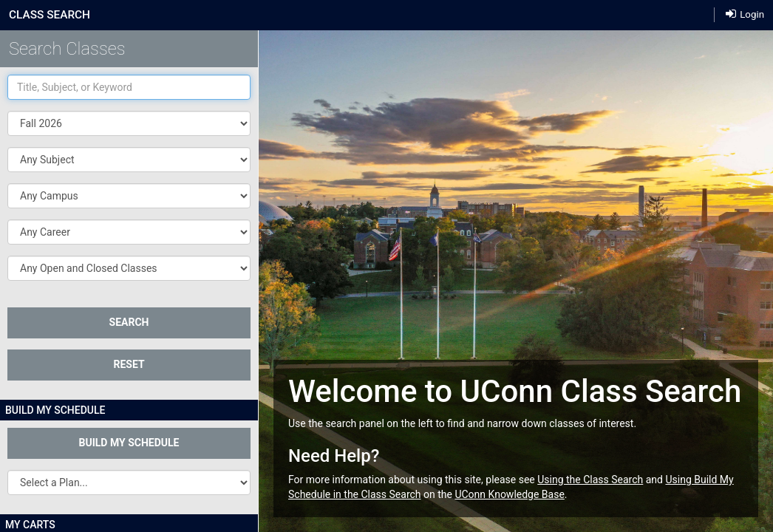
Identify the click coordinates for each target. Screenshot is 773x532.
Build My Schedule (129, 443)
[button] (129, 160)
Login (745, 14)
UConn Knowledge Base (509, 494)
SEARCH (129, 322)
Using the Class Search (590, 480)
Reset (129, 364)
